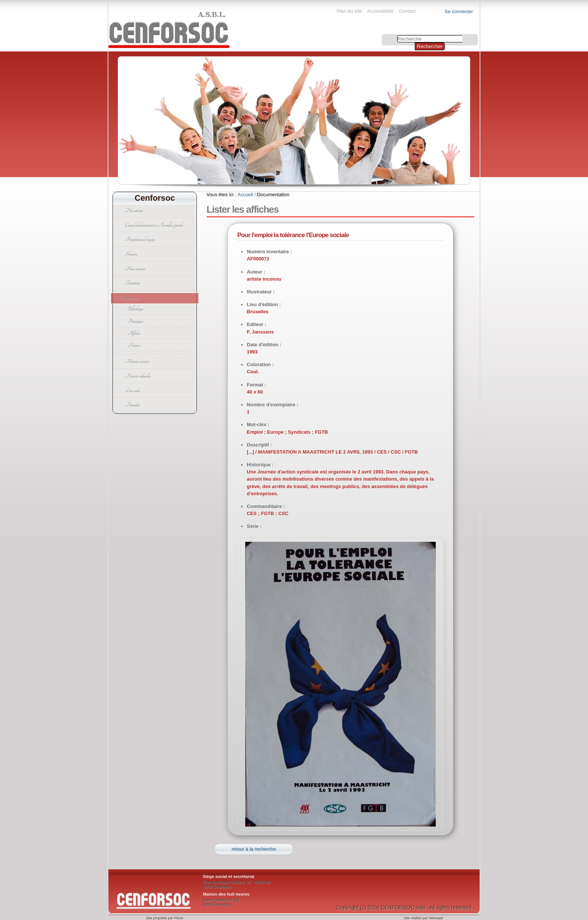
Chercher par (383, 35)
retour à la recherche (254, 849)
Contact (407, 11)
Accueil (245, 195)
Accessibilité (380, 11)
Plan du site (349, 11)
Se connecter (459, 11)
